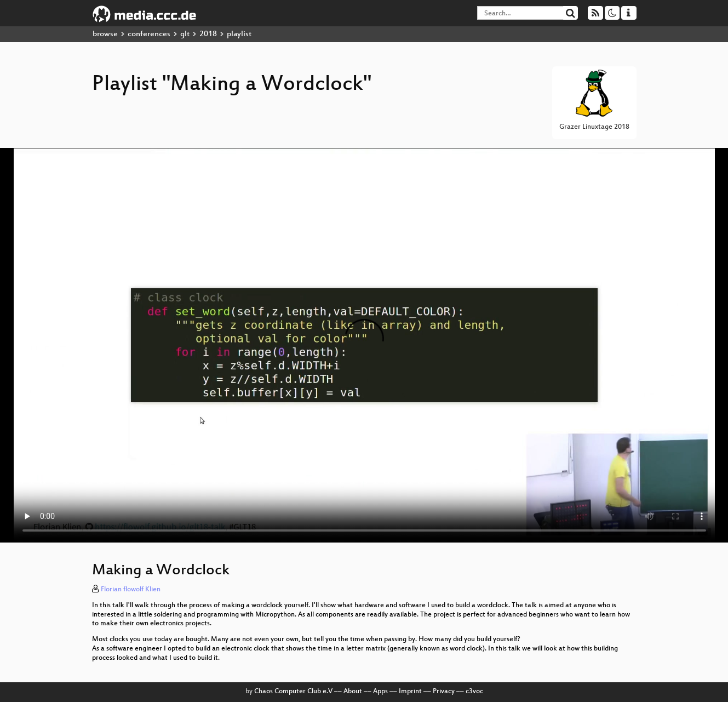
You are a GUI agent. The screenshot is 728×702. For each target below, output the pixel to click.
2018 (208, 34)
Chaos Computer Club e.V (293, 692)
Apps (380, 692)
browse (105, 34)
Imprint (410, 692)
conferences (149, 34)
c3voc (474, 692)
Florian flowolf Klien (131, 590)
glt (185, 34)
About (353, 692)
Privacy (444, 692)
